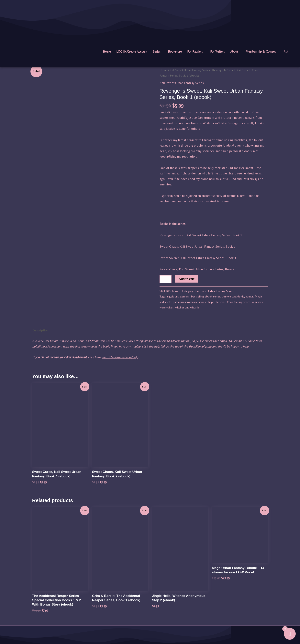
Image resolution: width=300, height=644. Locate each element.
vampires (257, 302)
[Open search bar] (286, 52)
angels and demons (178, 296)
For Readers (195, 52)
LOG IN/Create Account (132, 52)
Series (157, 52)
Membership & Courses (261, 52)
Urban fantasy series (238, 302)
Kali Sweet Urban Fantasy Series (190, 70)
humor (249, 296)
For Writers (217, 52)
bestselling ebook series (206, 296)
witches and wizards (187, 307)
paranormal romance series (189, 302)
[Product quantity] (166, 279)
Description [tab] (40, 330)
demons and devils (233, 296)
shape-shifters (216, 302)
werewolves (167, 307)
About (234, 52)
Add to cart (187, 279)
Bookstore (175, 52)
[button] (158, 52)
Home (107, 52)
